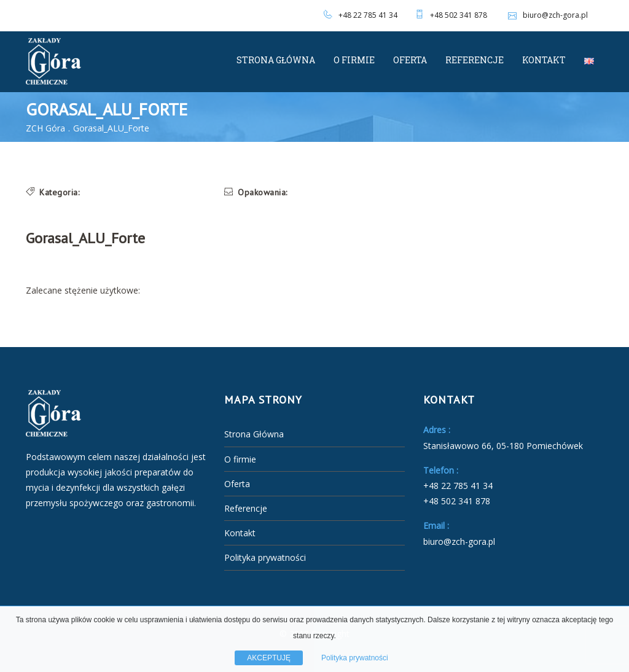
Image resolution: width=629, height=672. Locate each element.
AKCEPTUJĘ (269, 658)
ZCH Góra (45, 128)
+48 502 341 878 (459, 15)
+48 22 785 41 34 (368, 15)
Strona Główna (276, 60)
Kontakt (544, 60)
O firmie (354, 60)
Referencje (475, 60)
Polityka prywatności (265, 557)
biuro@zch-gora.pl (546, 15)
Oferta (410, 60)
